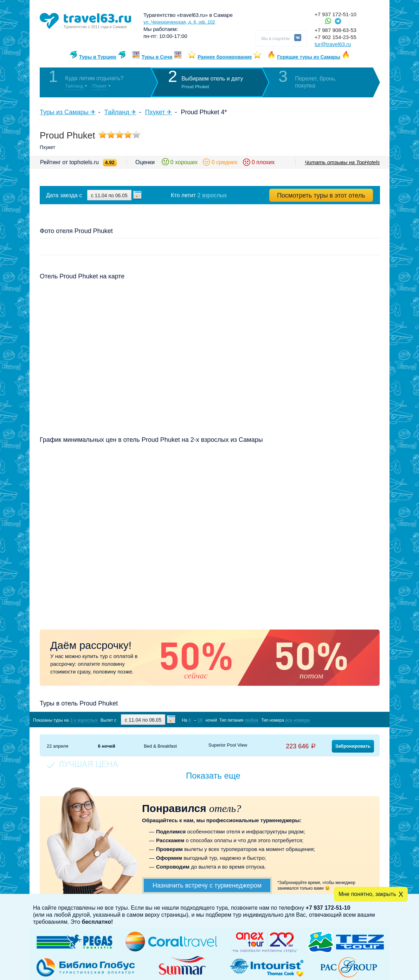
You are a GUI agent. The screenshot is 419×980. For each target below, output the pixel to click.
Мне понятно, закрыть (367, 894)
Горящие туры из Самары (309, 57)
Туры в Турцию (98, 57)
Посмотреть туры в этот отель (321, 195)
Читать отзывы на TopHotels (342, 162)
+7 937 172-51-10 (336, 14)
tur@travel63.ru (333, 44)
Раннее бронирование (225, 57)
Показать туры (343, 720)
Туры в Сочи (157, 57)
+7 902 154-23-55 (336, 37)
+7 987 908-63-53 (336, 30)
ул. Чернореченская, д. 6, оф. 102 (179, 22)
